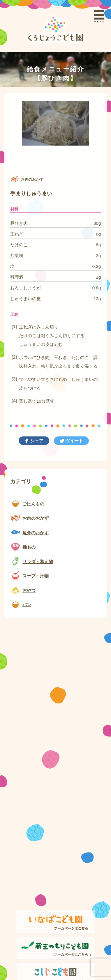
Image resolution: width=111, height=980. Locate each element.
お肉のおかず (36, 518)
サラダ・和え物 (38, 561)
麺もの (29, 547)
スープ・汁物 (36, 576)
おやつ (29, 590)
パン (27, 605)
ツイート (74, 441)
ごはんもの (33, 504)
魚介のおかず (36, 533)
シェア (36, 441)
